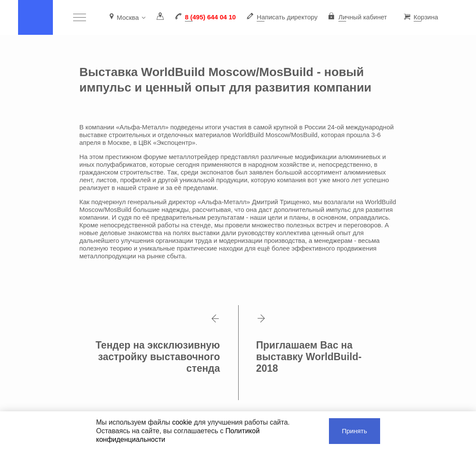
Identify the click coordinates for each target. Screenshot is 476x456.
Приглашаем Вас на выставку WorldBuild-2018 (309, 344)
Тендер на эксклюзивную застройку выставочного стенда (158, 344)
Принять (355, 431)
